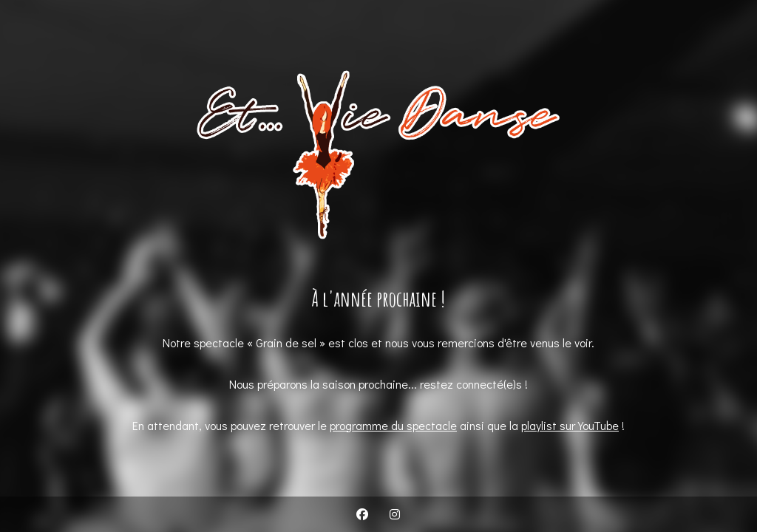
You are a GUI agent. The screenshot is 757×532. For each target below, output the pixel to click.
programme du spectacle (393, 425)
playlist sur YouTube (570, 425)
